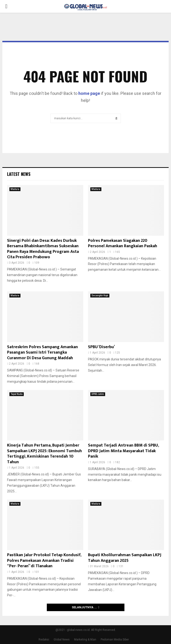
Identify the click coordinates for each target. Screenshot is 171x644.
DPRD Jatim (98, 394)
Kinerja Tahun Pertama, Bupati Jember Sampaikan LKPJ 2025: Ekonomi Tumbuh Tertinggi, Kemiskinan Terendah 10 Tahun (44, 454)
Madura (15, 189)
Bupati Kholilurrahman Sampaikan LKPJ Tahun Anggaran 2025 (125, 558)
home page (89, 93)
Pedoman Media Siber (115, 640)
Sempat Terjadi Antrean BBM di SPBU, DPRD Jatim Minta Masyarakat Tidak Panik (123, 451)
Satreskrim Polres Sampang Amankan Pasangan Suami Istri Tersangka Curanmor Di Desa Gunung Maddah (42, 353)
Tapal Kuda (17, 394)
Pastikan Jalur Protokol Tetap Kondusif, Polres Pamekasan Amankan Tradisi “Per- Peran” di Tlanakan (44, 561)
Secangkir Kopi (100, 295)
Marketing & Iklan (85, 640)
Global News (62, 640)
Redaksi (44, 640)
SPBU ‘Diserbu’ (101, 347)
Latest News (19, 174)
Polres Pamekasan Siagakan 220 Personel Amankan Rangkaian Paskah (123, 243)
